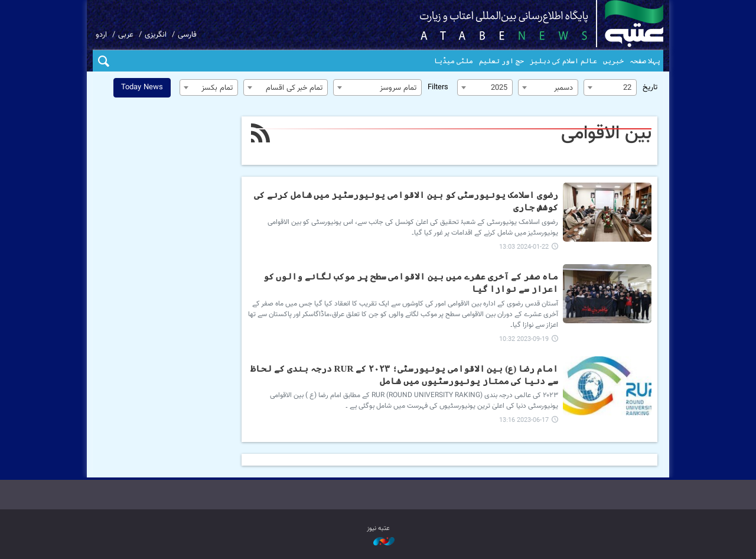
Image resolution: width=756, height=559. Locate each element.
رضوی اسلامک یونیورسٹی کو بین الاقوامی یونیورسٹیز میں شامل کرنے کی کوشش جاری (406, 201)
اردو (101, 35)
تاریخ (650, 87)
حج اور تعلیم (501, 61)
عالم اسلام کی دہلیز (563, 61)
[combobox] (610, 87)
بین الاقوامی (606, 134)
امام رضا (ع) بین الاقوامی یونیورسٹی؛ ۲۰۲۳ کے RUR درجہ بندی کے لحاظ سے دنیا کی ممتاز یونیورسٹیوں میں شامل (404, 375)
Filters (438, 87)
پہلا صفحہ (645, 61)
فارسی (187, 35)
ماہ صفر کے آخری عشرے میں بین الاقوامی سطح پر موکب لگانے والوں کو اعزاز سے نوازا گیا (411, 282)
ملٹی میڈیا (454, 61)
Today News (142, 87)
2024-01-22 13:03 (524, 247)
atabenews (523, 24)
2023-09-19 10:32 (524, 339)
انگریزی (156, 35)
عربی (126, 35)
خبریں (613, 61)
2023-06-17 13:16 (524, 420)
